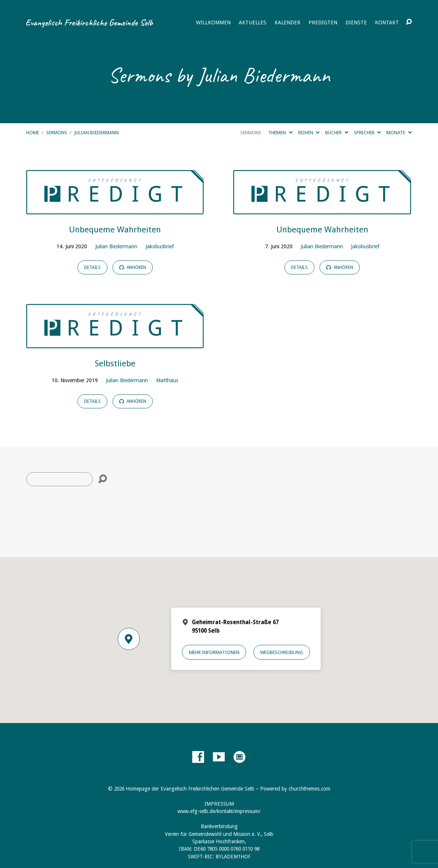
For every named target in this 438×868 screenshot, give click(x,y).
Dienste (356, 23)
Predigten (323, 23)
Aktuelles (253, 23)
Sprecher (367, 133)
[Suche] (59, 479)
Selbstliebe (115, 363)
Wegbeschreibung (282, 652)
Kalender (287, 23)
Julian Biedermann (96, 133)
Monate (399, 133)
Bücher (337, 133)
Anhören (133, 267)
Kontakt (387, 23)
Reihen (309, 133)
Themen (280, 133)
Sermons (57, 133)
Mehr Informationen (214, 652)
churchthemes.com (309, 789)
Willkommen (213, 23)
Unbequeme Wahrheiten (115, 229)
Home (33, 133)
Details (92, 267)
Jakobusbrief (160, 246)
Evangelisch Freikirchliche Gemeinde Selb (89, 23)
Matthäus (167, 380)
